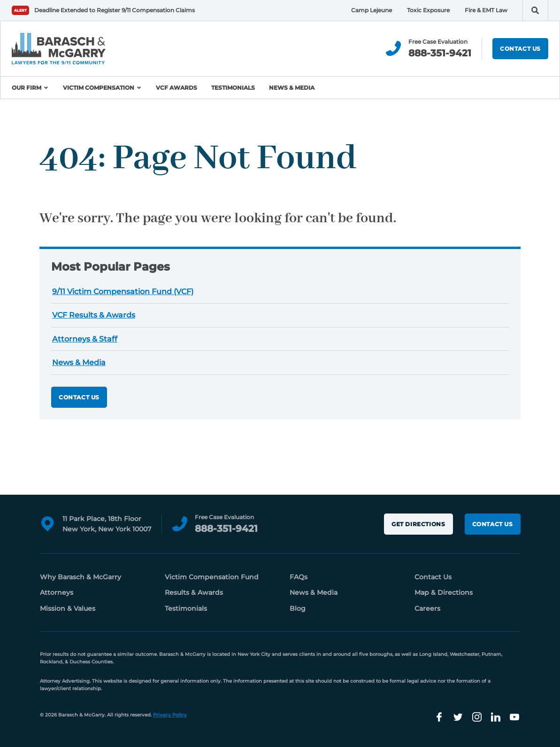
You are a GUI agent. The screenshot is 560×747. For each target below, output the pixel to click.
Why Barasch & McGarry (81, 577)
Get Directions (418, 524)
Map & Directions (444, 592)
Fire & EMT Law (486, 10)
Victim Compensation (99, 88)
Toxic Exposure (428, 10)
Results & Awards (194, 592)
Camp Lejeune (372, 10)
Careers (427, 608)
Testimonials (233, 88)
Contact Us (520, 49)
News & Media (292, 88)
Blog (298, 608)
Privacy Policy (170, 715)
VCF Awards (176, 88)
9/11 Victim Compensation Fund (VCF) (123, 292)
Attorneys (57, 592)
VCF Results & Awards (94, 315)
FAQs (299, 577)
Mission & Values (68, 608)
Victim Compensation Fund (212, 577)
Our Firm (27, 88)
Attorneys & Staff (85, 339)
